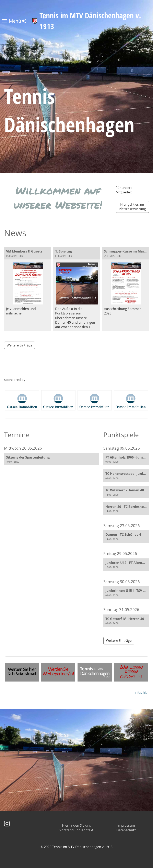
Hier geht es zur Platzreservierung (132, 207)
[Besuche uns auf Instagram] (7, 823)
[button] (52, 459)
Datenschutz (126, 830)
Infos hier (142, 693)
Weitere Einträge (20, 345)
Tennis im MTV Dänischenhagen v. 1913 (90, 21)
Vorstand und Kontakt (76, 830)
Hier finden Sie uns (76, 825)
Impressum (126, 825)
